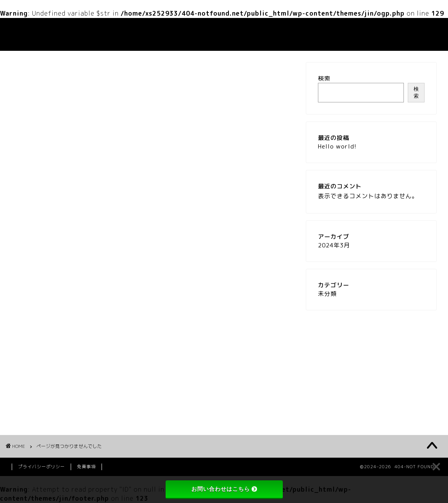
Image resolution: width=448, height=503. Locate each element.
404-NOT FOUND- (29, 34)
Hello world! (337, 146)
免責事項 (86, 467)
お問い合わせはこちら (224, 489)
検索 (324, 78)
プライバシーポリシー (41, 467)
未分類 (53, 409)
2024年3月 (334, 245)
